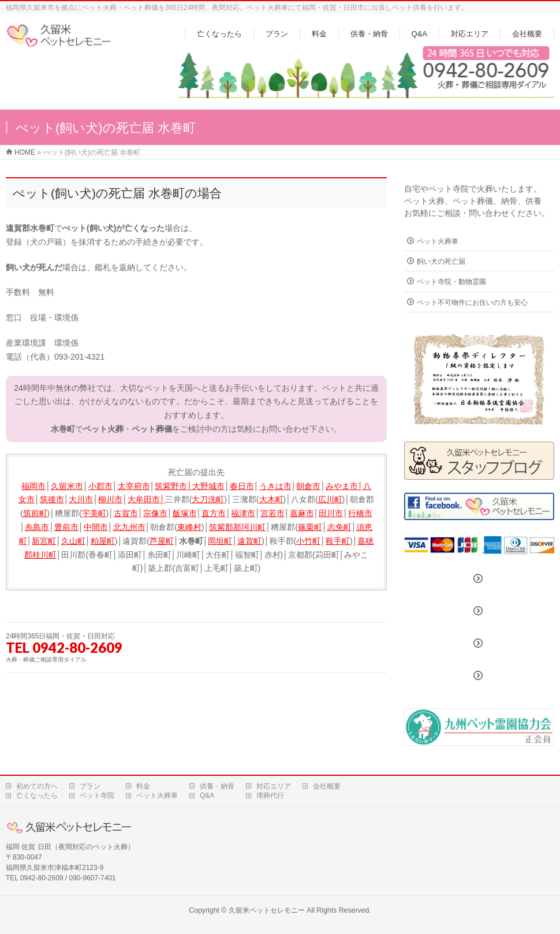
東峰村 (189, 527)
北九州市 (129, 527)
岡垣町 (220, 541)
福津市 (243, 513)
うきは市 (275, 486)
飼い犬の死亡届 (441, 261)
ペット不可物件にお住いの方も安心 (472, 302)
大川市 (81, 499)
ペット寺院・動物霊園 (451, 282)
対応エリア (274, 786)
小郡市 (100, 486)
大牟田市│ (146, 499)
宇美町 (94, 513)
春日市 (242, 486)
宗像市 (155, 513)
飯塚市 (185, 513)
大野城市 (208, 486)
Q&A (207, 795)
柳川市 (110, 499)
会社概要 (327, 786)
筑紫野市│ (173, 486)
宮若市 (272, 513)
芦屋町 (162, 541)
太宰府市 (134, 486)
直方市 (214, 513)
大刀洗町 (208, 499)
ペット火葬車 (438, 241)
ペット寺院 (97, 795)
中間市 (96, 527)
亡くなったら (37, 795)
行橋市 (360, 513)
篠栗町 (310, 527)
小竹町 (308, 541)
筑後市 (52, 499)
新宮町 (44, 541)
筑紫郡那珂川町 (237, 527)
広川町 (330, 499)
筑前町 (35, 513)
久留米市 (67, 486)
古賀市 (126, 513)
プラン (90, 786)
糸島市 (37, 527)
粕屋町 (103, 541)
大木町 (271, 499)
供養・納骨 (217, 786)
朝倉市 (308, 486)
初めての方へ (37, 786)
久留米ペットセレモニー (267, 910)
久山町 (73, 541)
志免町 (339, 527)
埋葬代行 (270, 795)
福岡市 (33, 486)
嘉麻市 (302, 513)
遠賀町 (249, 541)
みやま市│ (344, 486)
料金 (143, 786)
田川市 (331, 513)
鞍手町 (338, 541)
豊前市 (66, 527)
